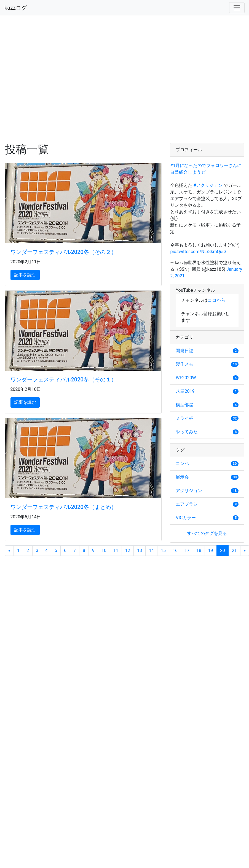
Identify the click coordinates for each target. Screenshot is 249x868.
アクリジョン (189, 491)
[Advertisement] (57, 79)
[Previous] (9, 551)
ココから (216, 300)
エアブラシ (187, 504)
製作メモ (184, 364)
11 (116, 550)
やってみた (187, 432)
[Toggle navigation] (237, 8)
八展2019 (185, 391)
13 (140, 550)
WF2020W (186, 378)
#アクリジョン (208, 185)
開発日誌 (184, 351)
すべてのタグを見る (207, 533)
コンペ (182, 464)
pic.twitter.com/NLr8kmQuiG (198, 252)
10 (104, 550)
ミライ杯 (184, 418)
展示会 (182, 477)
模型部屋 (184, 405)
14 (151, 550)
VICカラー (186, 518)
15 (163, 550)
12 (128, 550)
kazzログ (16, 8)
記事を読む (25, 275)
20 (224, 550)
